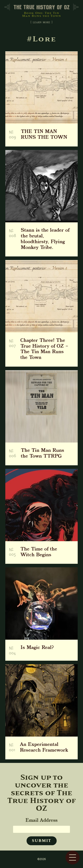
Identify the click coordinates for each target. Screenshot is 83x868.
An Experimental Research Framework (44, 748)
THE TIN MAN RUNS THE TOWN (44, 135)
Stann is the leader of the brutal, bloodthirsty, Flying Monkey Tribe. (45, 239)
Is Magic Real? (37, 648)
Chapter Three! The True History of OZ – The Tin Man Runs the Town (44, 349)
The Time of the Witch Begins (39, 552)
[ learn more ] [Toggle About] (41, 22)
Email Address (41, 821)
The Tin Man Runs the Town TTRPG (42, 454)
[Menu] (72, 857)
